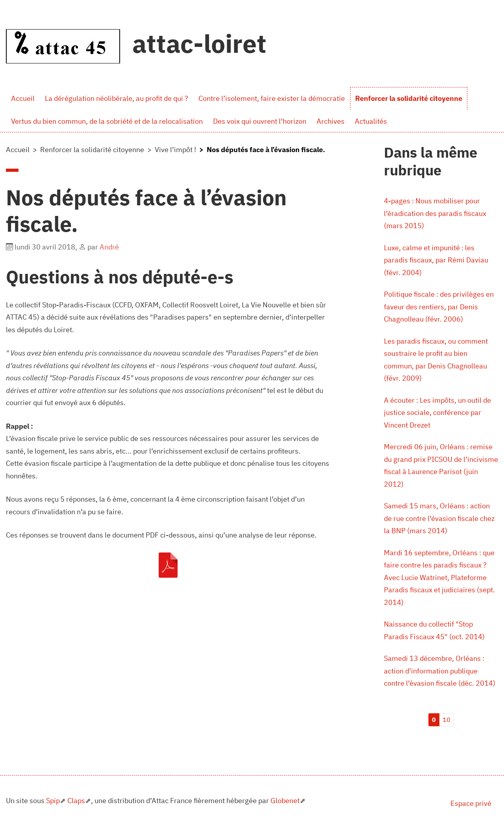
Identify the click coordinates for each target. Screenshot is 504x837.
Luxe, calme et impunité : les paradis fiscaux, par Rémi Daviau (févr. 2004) (436, 260)
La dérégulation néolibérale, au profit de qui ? (117, 98)
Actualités (371, 121)
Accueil (23, 98)
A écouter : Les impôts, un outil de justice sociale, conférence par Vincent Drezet (437, 413)
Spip (53, 801)
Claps (76, 801)
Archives (331, 121)
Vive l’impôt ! (175, 150)
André (109, 247)
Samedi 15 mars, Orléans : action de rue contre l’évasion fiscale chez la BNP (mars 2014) (439, 518)
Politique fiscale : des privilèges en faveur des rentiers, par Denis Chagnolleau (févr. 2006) (439, 307)
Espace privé (471, 803)
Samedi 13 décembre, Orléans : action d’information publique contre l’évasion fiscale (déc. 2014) (440, 671)
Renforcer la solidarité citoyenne (409, 98)
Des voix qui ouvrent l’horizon (260, 121)
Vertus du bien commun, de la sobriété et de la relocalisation (107, 121)
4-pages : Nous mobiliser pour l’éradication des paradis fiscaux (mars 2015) (435, 213)
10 (447, 720)
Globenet (285, 801)
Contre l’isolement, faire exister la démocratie (272, 98)
